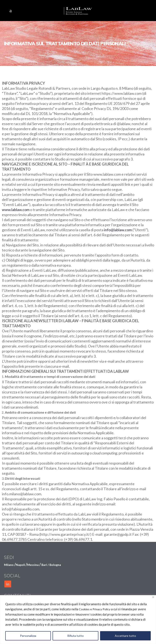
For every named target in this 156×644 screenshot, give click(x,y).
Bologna (55, 565)
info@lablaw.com (118, 230)
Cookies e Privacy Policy (95, 609)
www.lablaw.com (16, 210)
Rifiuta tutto (75, 636)
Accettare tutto (125, 636)
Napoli (20, 565)
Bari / (45, 565)
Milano (9, 565)
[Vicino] (153, 597)
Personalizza (28, 636)
